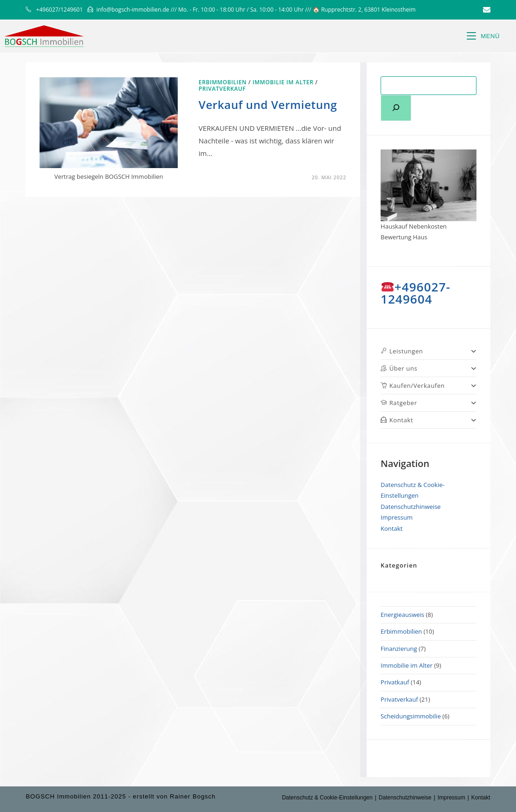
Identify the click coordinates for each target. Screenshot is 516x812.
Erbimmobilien (223, 82)
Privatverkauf (222, 89)
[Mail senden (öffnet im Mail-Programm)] (485, 10)
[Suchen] (396, 108)
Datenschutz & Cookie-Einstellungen (327, 798)
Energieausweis (402, 615)
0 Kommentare (230, 177)
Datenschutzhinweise (411, 507)
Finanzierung (399, 649)
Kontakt (392, 528)
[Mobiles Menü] (483, 36)
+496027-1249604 (415, 293)
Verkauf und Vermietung (268, 105)
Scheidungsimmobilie (411, 716)
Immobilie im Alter (283, 82)
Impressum (397, 517)
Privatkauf (395, 682)
